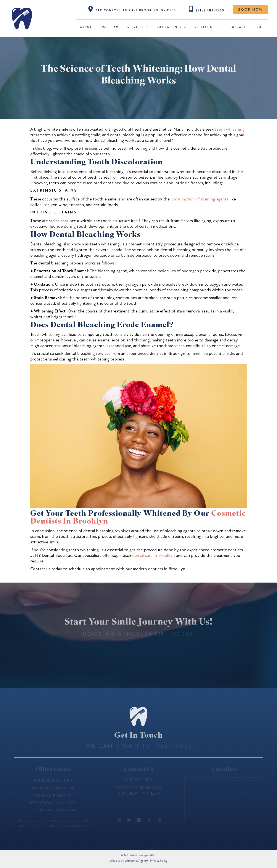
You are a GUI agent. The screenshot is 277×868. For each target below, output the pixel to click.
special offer (208, 27)
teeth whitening (230, 129)
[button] (138, 27)
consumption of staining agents (200, 199)
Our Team (110, 27)
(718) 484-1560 (210, 10)
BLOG (259, 27)
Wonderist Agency (136, 861)
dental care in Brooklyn (154, 555)
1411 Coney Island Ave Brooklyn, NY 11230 (136, 10)
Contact (238, 27)
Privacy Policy (159, 861)
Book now (251, 10)
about (86, 27)
